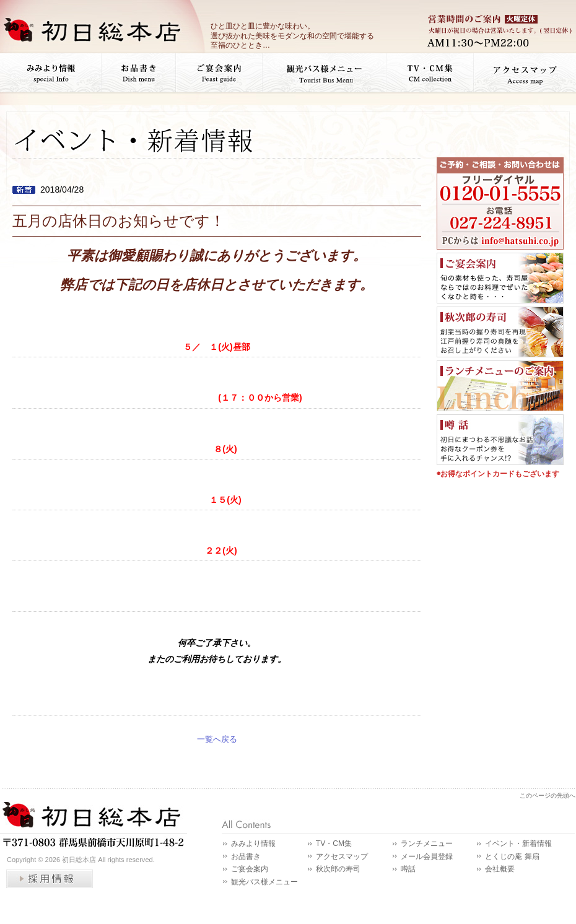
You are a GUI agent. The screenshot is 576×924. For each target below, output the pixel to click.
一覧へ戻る (217, 739)
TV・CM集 (334, 843)
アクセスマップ (342, 856)
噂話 (408, 869)
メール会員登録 (427, 856)
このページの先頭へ (548, 795)
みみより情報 (253, 843)
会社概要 (500, 869)
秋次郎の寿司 (338, 869)
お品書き (246, 856)
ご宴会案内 (250, 869)
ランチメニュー (427, 843)
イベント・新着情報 (518, 843)
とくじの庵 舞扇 (512, 856)
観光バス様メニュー (264, 882)
